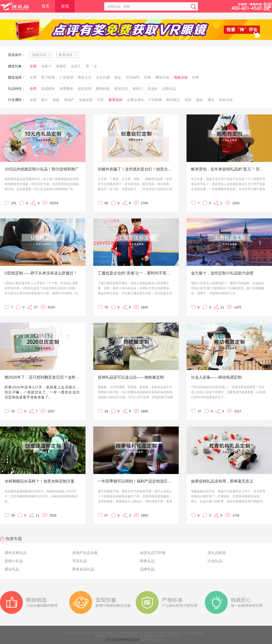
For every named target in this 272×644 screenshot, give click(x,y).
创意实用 (85, 89)
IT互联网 (155, 100)
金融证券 (86, 100)
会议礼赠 (103, 77)
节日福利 (133, 77)
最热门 (138, 89)
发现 (65, 6)
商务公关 (85, 77)
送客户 (46, 66)
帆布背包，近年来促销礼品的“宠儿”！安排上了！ (229, 169)
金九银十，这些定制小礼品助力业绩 (222, 273)
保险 (56, 100)
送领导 (61, 66)
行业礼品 (215, 561)
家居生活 (121, 89)
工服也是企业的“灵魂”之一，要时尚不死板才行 (135, 273)
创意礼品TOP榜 (153, 553)
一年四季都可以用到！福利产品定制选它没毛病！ (135, 481)
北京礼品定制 (114, 640)
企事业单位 (135, 100)
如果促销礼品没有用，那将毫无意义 (222, 481)
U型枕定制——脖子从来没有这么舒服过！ (41, 273)
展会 (118, 77)
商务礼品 (147, 561)
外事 (195, 77)
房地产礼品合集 (85, 553)
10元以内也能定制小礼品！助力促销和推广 (42, 169)
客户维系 (48, 77)
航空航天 (173, 100)
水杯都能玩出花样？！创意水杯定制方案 (40, 481)
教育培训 (115, 100)
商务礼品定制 (131, 640)
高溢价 (153, 89)
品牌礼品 (169, 89)
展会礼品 (12, 569)
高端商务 (48, 89)
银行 (45, 100)
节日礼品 (80, 561)
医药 (188, 100)
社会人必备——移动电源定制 (216, 377)
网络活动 (162, 77)
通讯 (211, 100)
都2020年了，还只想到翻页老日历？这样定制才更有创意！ (42, 377)
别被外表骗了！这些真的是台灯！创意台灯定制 (135, 169)
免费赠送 (66, 89)
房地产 (69, 100)
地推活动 (181, 77)
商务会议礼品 (83, 569)
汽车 (101, 100)
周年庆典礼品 (16, 553)
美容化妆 (226, 100)
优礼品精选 (217, 553)
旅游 (200, 100)
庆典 (147, 77)
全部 (33, 66)
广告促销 (66, 77)
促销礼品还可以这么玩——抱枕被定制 (131, 377)
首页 (45, 6)
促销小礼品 (14, 561)
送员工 (76, 66)
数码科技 (103, 89)
